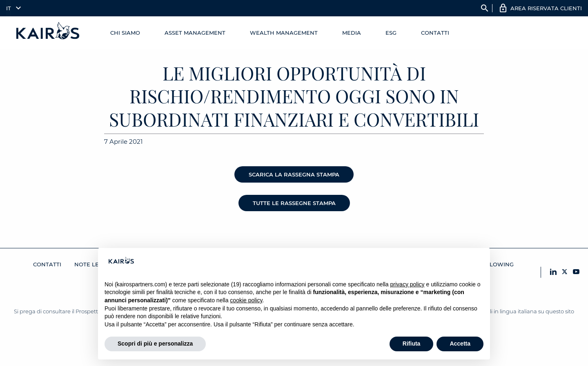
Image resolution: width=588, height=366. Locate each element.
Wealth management (284, 33)
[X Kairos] (565, 272)
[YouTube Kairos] (576, 272)
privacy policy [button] (408, 284)
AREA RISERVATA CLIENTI (546, 8)
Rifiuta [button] (412, 344)
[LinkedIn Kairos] (553, 272)
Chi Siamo (125, 33)
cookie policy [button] (246, 300)
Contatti (435, 33)
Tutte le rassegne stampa (294, 203)
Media (352, 33)
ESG (391, 33)
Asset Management (195, 33)
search (485, 8)
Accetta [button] (460, 344)
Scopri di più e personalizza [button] (155, 344)
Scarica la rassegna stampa (294, 174)
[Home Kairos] (48, 33)
